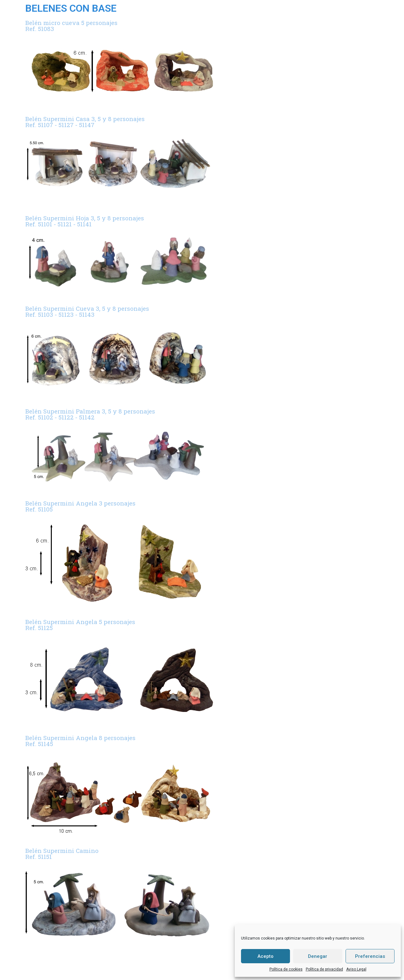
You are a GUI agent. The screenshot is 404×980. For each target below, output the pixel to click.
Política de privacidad (324, 969)
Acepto (265, 956)
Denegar (318, 956)
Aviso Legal (356, 969)
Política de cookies (286, 969)
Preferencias (370, 956)
